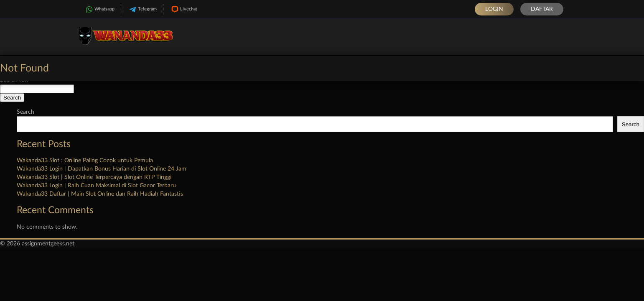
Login (494, 9)
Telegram (142, 9)
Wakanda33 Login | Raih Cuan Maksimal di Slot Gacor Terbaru (96, 186)
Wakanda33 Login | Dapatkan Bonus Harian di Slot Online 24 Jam (102, 169)
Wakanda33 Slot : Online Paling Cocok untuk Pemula (85, 161)
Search (25, 112)
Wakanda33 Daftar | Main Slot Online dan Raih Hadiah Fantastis (100, 194)
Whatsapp (99, 9)
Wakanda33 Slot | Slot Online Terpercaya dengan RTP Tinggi (94, 177)
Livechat (183, 9)
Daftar (542, 9)
